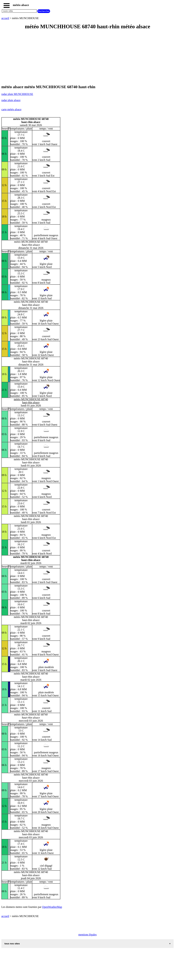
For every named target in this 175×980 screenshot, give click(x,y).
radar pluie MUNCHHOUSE (17, 94)
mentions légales (87, 935)
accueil (5, 18)
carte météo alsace (11, 109)
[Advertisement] (87, 57)
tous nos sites (12, 944)
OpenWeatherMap (52, 907)
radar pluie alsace (11, 100)
